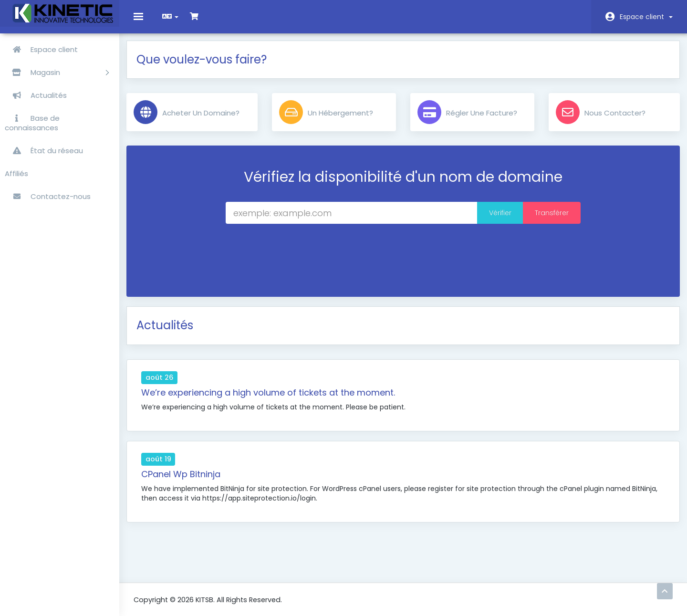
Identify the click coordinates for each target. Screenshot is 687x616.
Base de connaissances (32, 123)
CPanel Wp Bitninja (188, 481)
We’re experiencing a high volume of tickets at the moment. (275, 400)
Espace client (646, 17)
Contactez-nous (48, 196)
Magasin (57, 72)
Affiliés (16, 173)
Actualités (36, 95)
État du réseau (44, 151)
